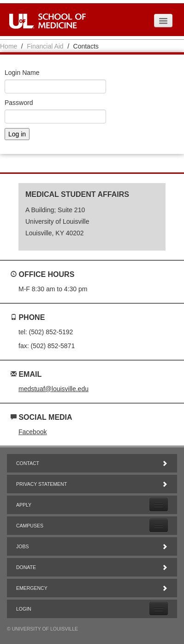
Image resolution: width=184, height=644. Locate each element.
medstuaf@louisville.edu (53, 389)
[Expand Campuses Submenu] (159, 525)
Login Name (22, 73)
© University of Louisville (42, 629)
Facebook (33, 432)
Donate (92, 567)
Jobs (92, 546)
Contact (92, 463)
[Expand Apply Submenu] (159, 505)
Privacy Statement (92, 484)
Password (19, 103)
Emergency (92, 588)
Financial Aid (45, 46)
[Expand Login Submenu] (159, 609)
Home (9, 46)
